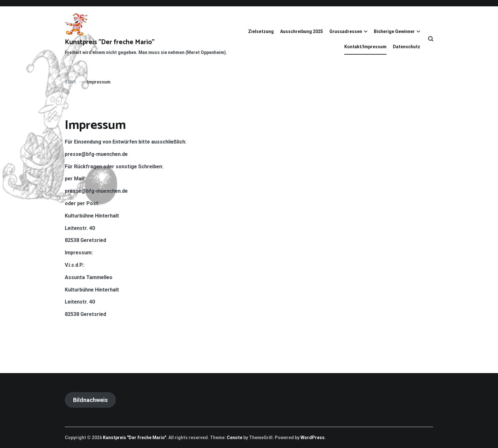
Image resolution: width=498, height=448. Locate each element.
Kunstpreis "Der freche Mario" (110, 42)
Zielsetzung (261, 31)
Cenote (235, 438)
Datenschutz (407, 47)
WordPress (313, 438)
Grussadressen (346, 31)
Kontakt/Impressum (365, 47)
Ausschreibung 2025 (302, 31)
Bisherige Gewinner (394, 31)
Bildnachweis (90, 400)
